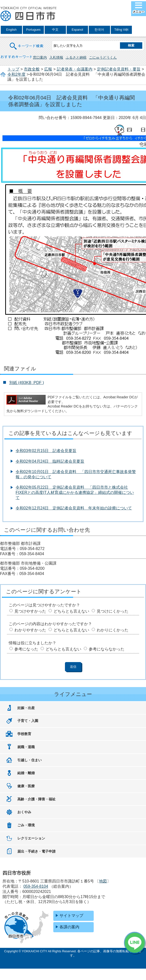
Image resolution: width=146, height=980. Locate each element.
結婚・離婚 (26, 773)
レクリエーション (31, 838)
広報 (48, 69)
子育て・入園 (28, 721)
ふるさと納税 (76, 57)
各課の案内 (69, 927)
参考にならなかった (107, 649)
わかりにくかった (113, 630)
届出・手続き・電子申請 (36, 851)
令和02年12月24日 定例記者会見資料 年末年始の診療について (74, 508)
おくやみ (24, 812)
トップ (13, 69)
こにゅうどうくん (103, 57)
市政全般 (32, 69)
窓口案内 (40, 57)
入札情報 (56, 57)
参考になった (26, 649)
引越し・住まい (29, 760)
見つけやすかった (30, 611)
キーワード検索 (27, 43)
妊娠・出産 (26, 708)
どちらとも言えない (71, 611)
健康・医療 (26, 786)
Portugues (33, 30)
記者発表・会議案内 (75, 69)
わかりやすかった (30, 630)
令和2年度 (16, 74)
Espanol (77, 30)
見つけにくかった (113, 611)
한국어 (99, 30)
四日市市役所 (29, 14)
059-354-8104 (36, 886)
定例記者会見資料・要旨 (119, 69)
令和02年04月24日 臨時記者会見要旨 (50, 461)
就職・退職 (26, 747)
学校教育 (24, 734)
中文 (55, 30)
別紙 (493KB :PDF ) (27, 383)
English (11, 30)
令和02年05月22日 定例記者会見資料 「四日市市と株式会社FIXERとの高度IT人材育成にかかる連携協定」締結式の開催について (75, 492)
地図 (103, 881)
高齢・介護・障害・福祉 (36, 799)
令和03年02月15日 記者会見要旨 (46, 451)
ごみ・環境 (26, 825)
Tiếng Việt (121, 30)
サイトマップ (71, 916)
